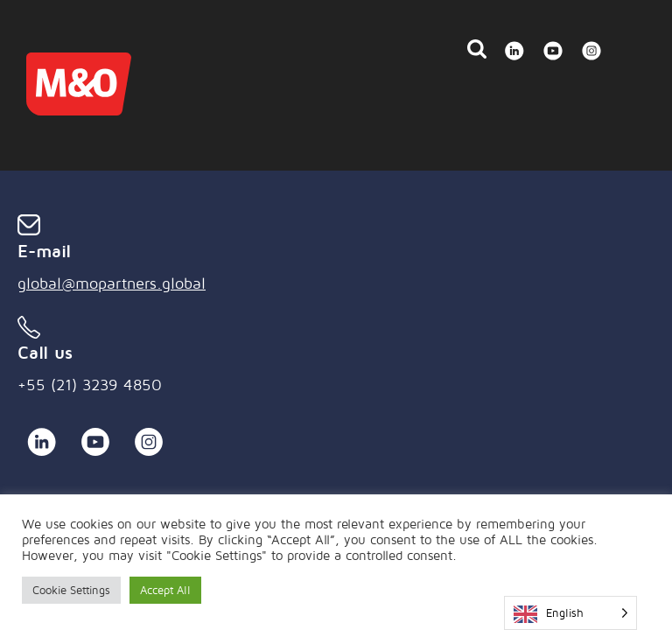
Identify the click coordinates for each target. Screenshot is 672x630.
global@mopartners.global (112, 283)
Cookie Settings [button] (71, 590)
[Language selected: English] (570, 613)
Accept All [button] (165, 590)
